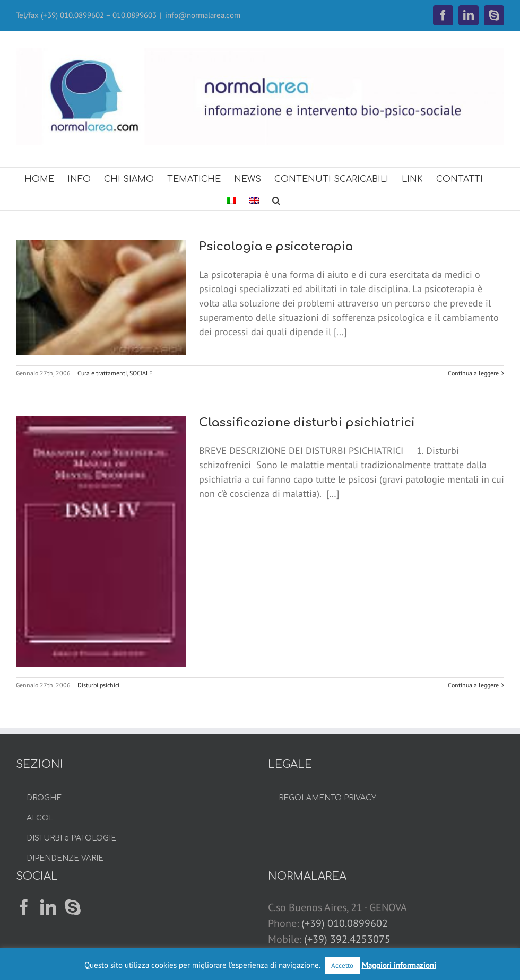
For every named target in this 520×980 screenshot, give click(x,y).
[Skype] (73, 907)
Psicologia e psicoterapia (276, 247)
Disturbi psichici (98, 685)
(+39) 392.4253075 (347, 939)
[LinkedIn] (48, 907)
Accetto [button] (342, 965)
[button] (276, 199)
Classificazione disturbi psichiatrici (307, 423)
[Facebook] (24, 907)
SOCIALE (141, 373)
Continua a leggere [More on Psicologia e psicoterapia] (473, 373)
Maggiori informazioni (399, 965)
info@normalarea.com (203, 15)
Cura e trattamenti (102, 373)
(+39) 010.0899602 (345, 923)
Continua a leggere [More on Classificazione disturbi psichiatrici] (473, 685)
